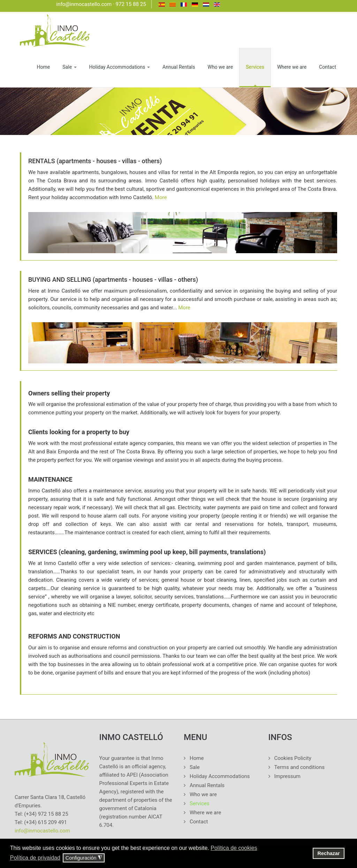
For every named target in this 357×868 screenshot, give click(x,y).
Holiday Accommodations (120, 67)
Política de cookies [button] (234, 848)
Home (44, 67)
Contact (328, 67)
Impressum (287, 776)
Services (255, 67)
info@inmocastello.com (84, 4)
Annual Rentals (179, 67)
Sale (69, 67)
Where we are (292, 67)
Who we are (220, 67)
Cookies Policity (293, 758)
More (161, 197)
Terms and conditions (299, 767)
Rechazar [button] (329, 853)
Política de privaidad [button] (35, 858)
